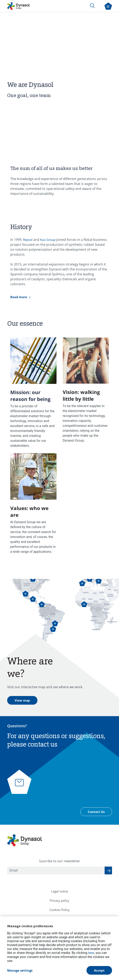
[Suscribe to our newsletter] (108, 870)
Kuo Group (48, 240)
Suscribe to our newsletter (60, 861)
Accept (99, 970)
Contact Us (96, 812)
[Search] (92, 6)
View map (22, 700)
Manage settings (20, 970)
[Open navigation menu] (108, 6)
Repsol (28, 240)
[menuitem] (60, 891)
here (91, 953)
